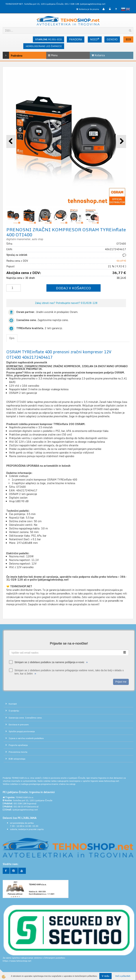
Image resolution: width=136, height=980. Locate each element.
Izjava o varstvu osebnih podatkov (26, 738)
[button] (121, 141)
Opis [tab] (12, 338)
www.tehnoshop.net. (109, 781)
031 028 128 (20, 803)
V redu (105, 976)
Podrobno (11, 55)
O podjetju (14, 711)
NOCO (95, 39)
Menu (53, 55)
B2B (128, 39)
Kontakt (13, 704)
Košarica (98, 55)
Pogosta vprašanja (18, 745)
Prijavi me (121, 682)
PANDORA (76, 39)
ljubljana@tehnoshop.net (93, 4)
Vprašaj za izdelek (17, 255)
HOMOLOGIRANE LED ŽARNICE (44, 46)
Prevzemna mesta (18, 752)
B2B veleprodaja (17, 759)
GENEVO (112, 39)
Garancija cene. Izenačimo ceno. (25, 718)
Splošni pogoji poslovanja (22, 731)
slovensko (123, 9)
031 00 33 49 (20, 807)
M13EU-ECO (48, 39)
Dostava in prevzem (19, 725)
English (128, 9)
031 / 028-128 (72, 4)
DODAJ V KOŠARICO (73, 288)
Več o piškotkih (123, 976)
